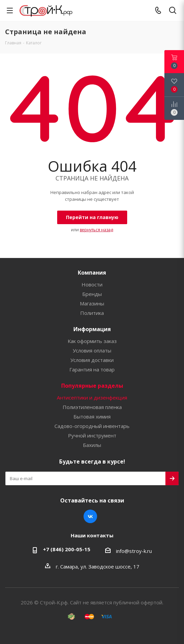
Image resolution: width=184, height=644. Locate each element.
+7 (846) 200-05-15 (67, 549)
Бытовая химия (92, 416)
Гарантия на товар (92, 369)
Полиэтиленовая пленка (92, 407)
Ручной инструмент (92, 435)
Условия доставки (92, 360)
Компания (92, 273)
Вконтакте (90, 516)
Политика (92, 313)
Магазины (92, 303)
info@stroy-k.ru (134, 551)
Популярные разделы (92, 386)
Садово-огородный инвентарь (92, 426)
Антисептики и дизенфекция (92, 398)
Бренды (92, 294)
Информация (92, 329)
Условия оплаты (92, 350)
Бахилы (92, 445)
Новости (92, 284)
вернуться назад (96, 230)
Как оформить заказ (92, 341)
